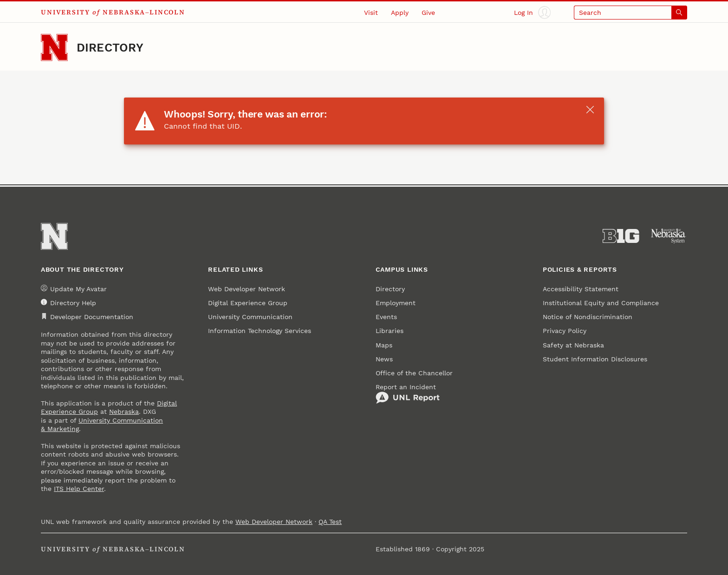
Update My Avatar (74, 289)
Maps (384, 345)
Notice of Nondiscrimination (588, 317)
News (384, 359)
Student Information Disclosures (595, 359)
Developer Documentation (87, 317)
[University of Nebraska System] (669, 236)
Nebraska (124, 412)
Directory (110, 48)
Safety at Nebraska (573, 345)
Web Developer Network (247, 289)
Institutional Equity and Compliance (601, 303)
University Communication (250, 317)
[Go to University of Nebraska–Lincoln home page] (54, 47)
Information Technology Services (260, 331)
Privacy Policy (565, 331)
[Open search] (630, 12)
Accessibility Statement (581, 289)
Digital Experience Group (248, 303)
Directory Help (68, 303)
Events (386, 317)
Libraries (390, 331)
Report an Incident (408, 394)
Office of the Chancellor (414, 373)
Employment (396, 303)
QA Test (330, 522)
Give (428, 13)
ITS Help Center (79, 489)
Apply (400, 13)
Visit (371, 13)
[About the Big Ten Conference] (621, 236)
